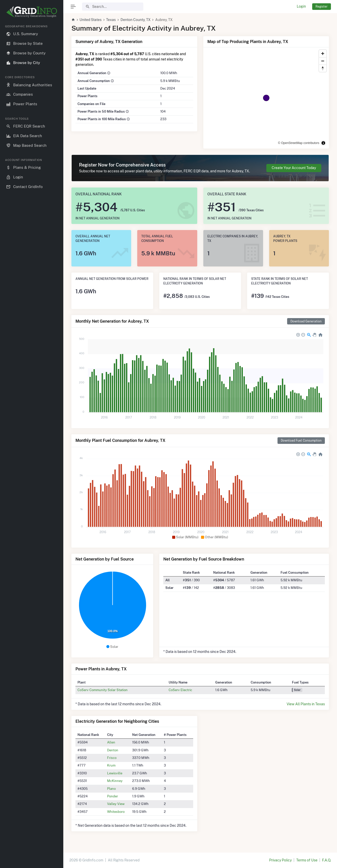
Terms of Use (307, 860)
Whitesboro (116, 812)
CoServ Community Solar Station (103, 690)
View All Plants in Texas (306, 704)
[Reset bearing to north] (323, 68)
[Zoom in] (323, 54)
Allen (111, 742)
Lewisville (115, 773)
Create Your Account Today (294, 168)
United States (91, 20)
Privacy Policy (280, 860)
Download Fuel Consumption (301, 440)
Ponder (113, 796)
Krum (111, 765)
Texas (111, 20)
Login (301, 6)
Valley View (116, 804)
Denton (113, 750)
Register (322, 6)
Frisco (112, 758)
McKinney (115, 781)
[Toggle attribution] (323, 143)
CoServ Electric (180, 690)
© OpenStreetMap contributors (299, 143)
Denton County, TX (136, 20)
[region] (32, 442)
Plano (111, 789)
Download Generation (306, 321)
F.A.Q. (326, 860)
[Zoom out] (323, 61)
